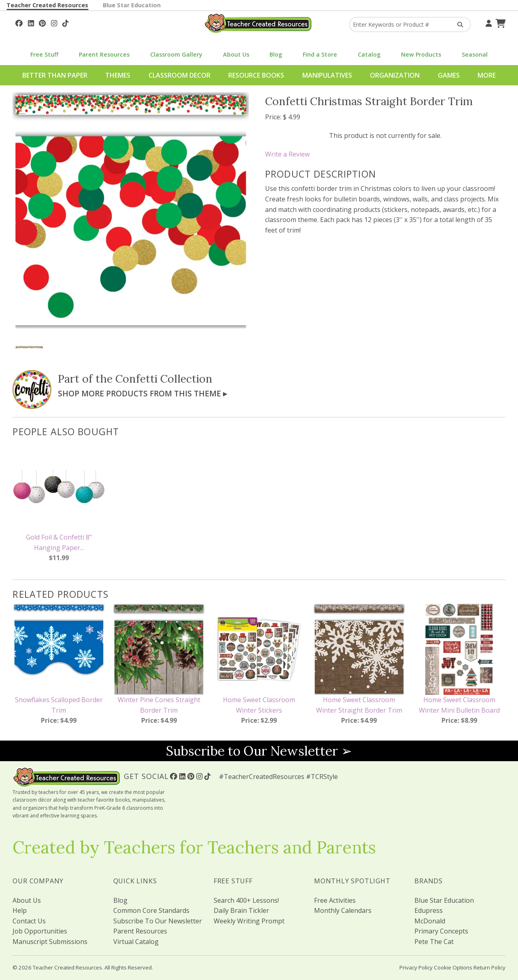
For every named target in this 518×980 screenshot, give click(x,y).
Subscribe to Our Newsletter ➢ (259, 751)
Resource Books (256, 75)
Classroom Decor (179, 75)
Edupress (429, 910)
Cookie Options (453, 967)
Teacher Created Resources (47, 5)
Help (20, 910)
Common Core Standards (151, 910)
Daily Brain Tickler (241, 910)
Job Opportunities (40, 931)
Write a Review (287, 154)
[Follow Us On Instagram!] (54, 22)
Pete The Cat (434, 942)
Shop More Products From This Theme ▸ (142, 393)
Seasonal (475, 54)
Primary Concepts (441, 931)
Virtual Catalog (136, 942)
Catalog (369, 54)
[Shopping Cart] (499, 22)
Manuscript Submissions (50, 942)
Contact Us (29, 921)
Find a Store (320, 54)
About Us (236, 54)
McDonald (430, 921)
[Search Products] (457, 24)
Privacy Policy (416, 967)
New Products (421, 54)
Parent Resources (104, 54)
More (487, 75)
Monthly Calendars (343, 910)
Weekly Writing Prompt (249, 921)
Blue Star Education (132, 5)
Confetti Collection (164, 379)
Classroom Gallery (176, 54)
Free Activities (335, 900)
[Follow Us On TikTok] (65, 22)
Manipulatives (327, 75)
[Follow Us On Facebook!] (19, 22)
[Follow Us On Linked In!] (31, 22)
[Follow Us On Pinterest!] (42, 22)
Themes (118, 75)
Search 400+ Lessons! (246, 900)
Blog (276, 54)
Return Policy (489, 967)
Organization (395, 75)
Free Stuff (44, 54)
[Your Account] (488, 22)
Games (449, 75)
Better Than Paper (55, 75)
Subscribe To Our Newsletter (158, 921)
